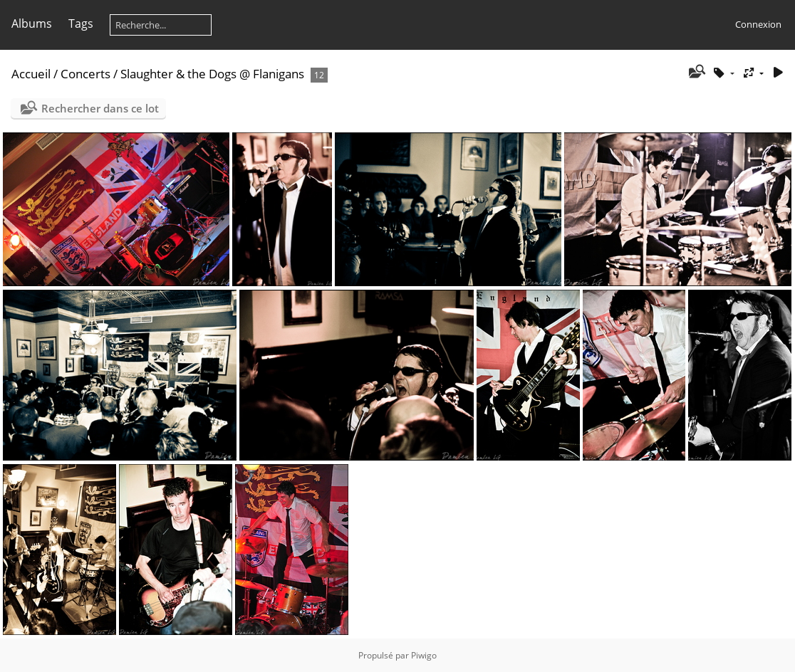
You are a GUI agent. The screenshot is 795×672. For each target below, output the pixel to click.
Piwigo (424, 655)
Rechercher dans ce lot (100, 108)
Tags (81, 23)
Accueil (31, 74)
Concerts (85, 74)
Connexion (758, 24)
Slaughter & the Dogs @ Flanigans (212, 74)
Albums (32, 23)
